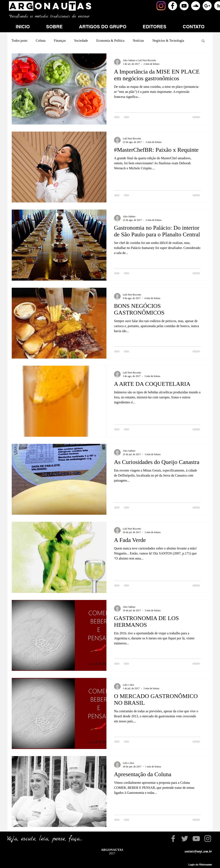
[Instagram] (161, 6)
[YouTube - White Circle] (184, 6)
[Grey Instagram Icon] (208, 839)
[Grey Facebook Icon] (173, 839)
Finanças (60, 41)
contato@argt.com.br (198, 851)
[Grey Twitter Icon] (185, 839)
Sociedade (81, 41)
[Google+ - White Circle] (207, 6)
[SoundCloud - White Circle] (196, 6)
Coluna (41, 41)
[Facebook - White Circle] (173, 6)
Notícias (138, 41)
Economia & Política (110, 41)
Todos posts (19, 41)
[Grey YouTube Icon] (196, 839)
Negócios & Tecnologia (168, 41)
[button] (203, 41)
